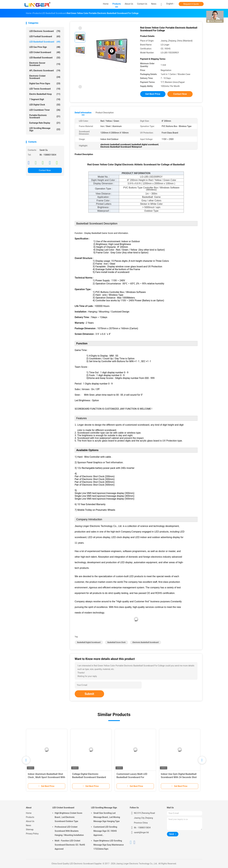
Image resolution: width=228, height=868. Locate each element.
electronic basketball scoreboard (146, 642)
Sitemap (30, 829)
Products (30, 817)
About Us (30, 821)
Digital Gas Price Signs (45, 83)
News (29, 825)
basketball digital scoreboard (89, 642)
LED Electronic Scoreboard (45, 31)
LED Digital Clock (45, 105)
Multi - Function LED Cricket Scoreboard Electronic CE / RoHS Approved (70, 845)
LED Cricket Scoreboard (45, 52)
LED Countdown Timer (45, 110)
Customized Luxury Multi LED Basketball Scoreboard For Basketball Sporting (132, 777)
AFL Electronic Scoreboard (45, 71)
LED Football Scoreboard (45, 36)
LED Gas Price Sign (45, 47)
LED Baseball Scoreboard (45, 58)
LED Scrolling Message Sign (45, 129)
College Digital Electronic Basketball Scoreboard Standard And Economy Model (89, 777)
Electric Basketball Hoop (45, 94)
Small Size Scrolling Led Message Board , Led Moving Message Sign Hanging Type (107, 817)
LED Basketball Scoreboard (45, 42)
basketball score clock (116, 642)
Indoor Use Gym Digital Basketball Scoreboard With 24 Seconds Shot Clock (179, 777)
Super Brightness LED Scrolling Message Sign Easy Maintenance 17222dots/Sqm (109, 845)
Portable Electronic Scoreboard (45, 116)
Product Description (105, 113)
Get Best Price (153, 94)
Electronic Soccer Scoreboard (45, 64)
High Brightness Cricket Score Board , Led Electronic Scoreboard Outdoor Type (68, 817)
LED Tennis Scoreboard (45, 89)
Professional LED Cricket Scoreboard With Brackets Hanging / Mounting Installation (69, 831)
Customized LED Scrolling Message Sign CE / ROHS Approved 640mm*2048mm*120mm (106, 831)
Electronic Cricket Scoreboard (45, 77)
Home (29, 813)
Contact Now (45, 170)
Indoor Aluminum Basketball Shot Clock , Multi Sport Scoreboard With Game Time (47, 777)
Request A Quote (191, 4)
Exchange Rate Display (45, 123)
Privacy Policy (32, 834)
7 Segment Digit (45, 99)
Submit (89, 694)
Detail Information (83, 113)
